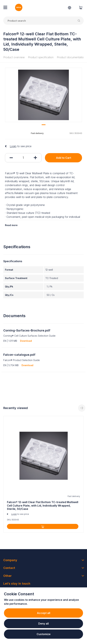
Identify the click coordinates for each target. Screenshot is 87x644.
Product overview (14, 57)
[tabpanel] (43, 95)
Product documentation (71, 57)
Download (26, 341)
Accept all (44, 613)
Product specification (41, 57)
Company (10, 560)
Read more (11, 225)
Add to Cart (64, 158)
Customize (44, 634)
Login (13, 146)
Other (7, 576)
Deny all (43, 624)
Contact (9, 568)
